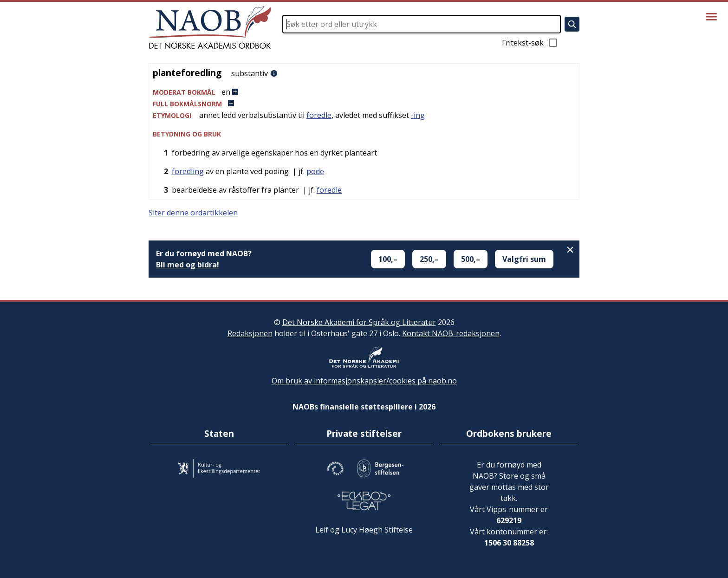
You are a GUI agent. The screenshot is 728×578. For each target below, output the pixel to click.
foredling (188, 171)
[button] (364, 92)
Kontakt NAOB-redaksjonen (451, 333)
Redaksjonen (250, 333)
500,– (471, 259)
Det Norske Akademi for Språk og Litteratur (359, 322)
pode (315, 171)
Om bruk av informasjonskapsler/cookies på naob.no (364, 381)
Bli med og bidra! (188, 265)
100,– (388, 259)
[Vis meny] (711, 17)
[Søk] (572, 24)
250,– (429, 259)
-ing (418, 115)
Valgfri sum (524, 259)
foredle (319, 115)
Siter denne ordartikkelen (193, 213)
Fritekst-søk (530, 43)
